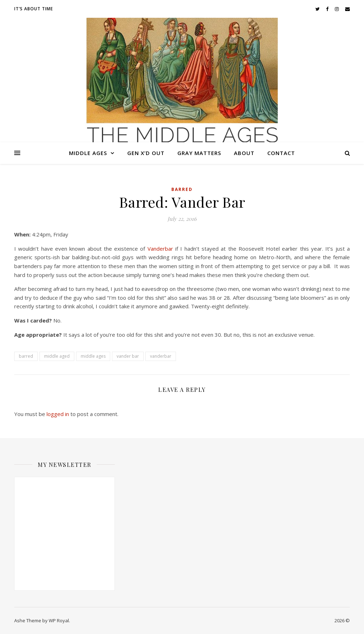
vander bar (128, 356)
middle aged (57, 356)
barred (26, 356)
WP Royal (59, 620)
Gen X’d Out (146, 153)
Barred (182, 189)
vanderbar (161, 356)
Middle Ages (88, 153)
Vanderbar (160, 249)
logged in (58, 414)
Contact (281, 153)
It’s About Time (34, 9)
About (244, 153)
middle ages (93, 356)
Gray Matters (199, 153)
